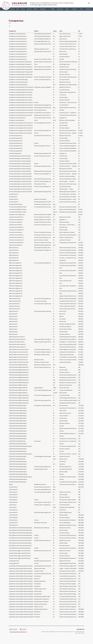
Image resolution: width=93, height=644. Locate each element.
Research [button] (89, 9)
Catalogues (43, 9)
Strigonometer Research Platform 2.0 (18, 632)
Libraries (29, 9)
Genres (23, 9)
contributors (13, 629)
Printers (36, 9)
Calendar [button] (74, 9)
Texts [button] (81, 9)
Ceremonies (60, 9)
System (53, 9)
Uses (18, 9)
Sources (12, 9)
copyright (23, 629)
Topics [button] (67, 9)
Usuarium (19, 3)
